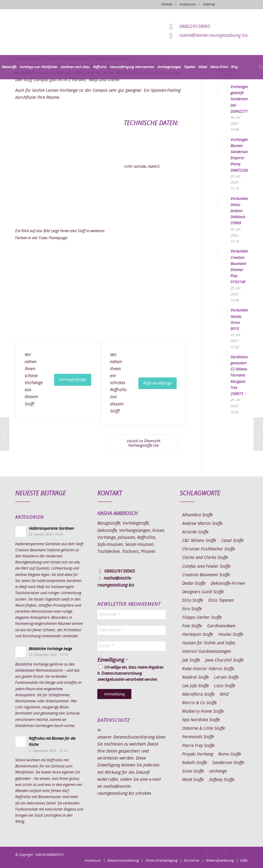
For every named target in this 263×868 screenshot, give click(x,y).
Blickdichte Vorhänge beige (50, 649)
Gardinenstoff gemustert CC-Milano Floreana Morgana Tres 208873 (242, 375)
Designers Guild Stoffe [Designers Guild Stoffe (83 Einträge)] (203, 592)
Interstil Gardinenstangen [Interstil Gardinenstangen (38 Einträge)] (207, 652)
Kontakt (167, 4)
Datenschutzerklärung (134, 737)
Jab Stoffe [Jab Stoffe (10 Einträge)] (191, 660)
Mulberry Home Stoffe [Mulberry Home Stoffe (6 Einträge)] (203, 711)
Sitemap (209, 4)
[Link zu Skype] (234, 854)
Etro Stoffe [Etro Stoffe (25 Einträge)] (192, 609)
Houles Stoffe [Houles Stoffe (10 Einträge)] (231, 635)
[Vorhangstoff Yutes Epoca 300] (5, 434)
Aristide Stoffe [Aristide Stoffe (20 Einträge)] (195, 532)
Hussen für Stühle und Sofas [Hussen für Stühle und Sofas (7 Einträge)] (209, 643)
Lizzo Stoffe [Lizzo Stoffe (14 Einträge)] (225, 686)
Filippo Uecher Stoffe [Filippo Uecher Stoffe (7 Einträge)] (202, 618)
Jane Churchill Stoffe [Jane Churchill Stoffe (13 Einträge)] (224, 660)
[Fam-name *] (131, 630)
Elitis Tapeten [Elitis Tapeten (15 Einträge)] (221, 601)
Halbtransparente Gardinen (51, 529)
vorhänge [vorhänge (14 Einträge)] (218, 771)
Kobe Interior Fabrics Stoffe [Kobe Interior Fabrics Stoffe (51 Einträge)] (208, 669)
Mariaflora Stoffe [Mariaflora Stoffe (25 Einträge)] (198, 694)
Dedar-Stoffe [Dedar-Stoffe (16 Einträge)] (194, 584)
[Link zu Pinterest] (225, 854)
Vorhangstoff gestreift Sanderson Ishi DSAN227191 (241, 99)
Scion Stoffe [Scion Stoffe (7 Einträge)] (193, 771)
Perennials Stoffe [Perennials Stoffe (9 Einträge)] (198, 737)
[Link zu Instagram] (216, 854)
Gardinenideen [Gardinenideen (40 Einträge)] (221, 626)
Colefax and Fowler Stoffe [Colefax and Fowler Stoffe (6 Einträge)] (206, 567)
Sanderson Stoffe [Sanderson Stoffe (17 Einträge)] (228, 763)
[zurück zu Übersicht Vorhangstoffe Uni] (143, 443)
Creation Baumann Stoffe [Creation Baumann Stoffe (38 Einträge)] (206, 575)
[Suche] (260, 67)
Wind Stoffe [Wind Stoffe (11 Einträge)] (193, 780)
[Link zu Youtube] (243, 854)
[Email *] (131, 646)
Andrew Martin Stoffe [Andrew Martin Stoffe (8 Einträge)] (202, 524)
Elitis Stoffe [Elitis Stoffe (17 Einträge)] (193, 601)
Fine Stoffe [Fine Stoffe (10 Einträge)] (192, 626)
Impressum (188, 4)
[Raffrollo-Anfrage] (157, 383)
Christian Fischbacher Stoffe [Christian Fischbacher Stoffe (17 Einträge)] (209, 549)
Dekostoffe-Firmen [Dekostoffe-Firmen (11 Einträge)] (228, 584)
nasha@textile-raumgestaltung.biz (214, 35)
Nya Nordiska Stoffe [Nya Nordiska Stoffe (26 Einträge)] (201, 720)
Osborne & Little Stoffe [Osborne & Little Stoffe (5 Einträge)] (204, 728)
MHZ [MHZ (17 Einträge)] (224, 694)
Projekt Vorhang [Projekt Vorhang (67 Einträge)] (198, 754)
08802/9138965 (195, 27)
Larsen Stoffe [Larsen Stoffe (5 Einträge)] (226, 677)
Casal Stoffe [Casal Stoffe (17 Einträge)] (232, 541)
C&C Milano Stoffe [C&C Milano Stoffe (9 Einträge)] (199, 541)
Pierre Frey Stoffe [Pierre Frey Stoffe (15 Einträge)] (198, 746)
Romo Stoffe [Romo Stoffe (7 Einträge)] (230, 754)
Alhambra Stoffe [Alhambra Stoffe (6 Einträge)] (197, 515)
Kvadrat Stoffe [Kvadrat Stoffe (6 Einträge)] (196, 677)
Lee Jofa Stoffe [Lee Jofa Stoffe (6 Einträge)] (196, 686)
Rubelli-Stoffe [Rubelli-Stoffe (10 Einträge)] (195, 763)
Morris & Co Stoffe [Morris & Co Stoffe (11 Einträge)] (199, 703)
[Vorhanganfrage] (73, 380)
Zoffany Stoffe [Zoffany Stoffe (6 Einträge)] (222, 780)
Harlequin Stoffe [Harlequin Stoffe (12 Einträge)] (198, 635)
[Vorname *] (131, 615)
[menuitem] (9, 67)
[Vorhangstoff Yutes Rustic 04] (258, 434)
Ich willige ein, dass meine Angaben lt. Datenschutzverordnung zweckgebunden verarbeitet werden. (130, 673)
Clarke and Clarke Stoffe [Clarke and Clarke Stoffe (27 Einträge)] (205, 558)
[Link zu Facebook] (207, 854)
